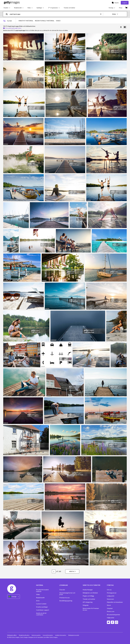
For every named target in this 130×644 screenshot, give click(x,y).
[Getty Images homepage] (12, 3)
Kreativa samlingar (42, 607)
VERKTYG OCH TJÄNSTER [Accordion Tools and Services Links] (91, 585)
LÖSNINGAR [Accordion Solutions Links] (64, 585)
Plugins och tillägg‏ (88, 596)
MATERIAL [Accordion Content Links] (40, 585)
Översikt (62, 590)
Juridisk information (61, 635)
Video (38, 594)
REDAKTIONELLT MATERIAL (45, 21)
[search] (7, 14)
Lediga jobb (111, 596)
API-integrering (88, 602)
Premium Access (65, 598)
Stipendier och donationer (115, 602)
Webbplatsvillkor (12, 635)
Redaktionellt (40, 598)
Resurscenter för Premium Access (91, 609)
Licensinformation (48, 635)
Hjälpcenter (111, 618)
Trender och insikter (89, 599)
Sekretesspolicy (36, 635)
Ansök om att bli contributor (41, 614)
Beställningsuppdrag (66, 601)
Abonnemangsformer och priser (67, 594)
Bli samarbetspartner (113, 615)
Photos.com (111, 611)
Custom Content (41, 604)
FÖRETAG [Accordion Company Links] (110, 585)
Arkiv (38, 601)
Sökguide (86, 605)
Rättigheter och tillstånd (90, 593)
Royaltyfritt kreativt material (42, 590)
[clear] (102, 14)
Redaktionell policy (24, 635)
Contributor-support (43, 610)
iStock (109, 605)
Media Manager (88, 590)
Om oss (109, 590)
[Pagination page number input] (54, 571)
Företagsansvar (112, 593)
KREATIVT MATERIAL (26, 21)
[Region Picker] (14, 597)
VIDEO (58, 21)
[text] (55, 14)
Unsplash (110, 608)
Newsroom (110, 599)
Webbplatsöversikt (74, 635)
